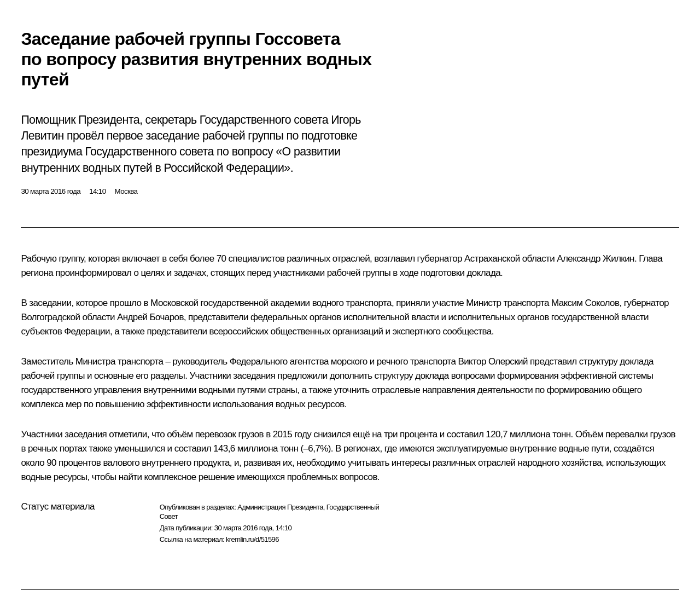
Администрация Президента (280, 507)
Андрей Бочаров (150, 317)
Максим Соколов (585, 303)
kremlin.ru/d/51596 (252, 539)
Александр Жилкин (596, 259)
